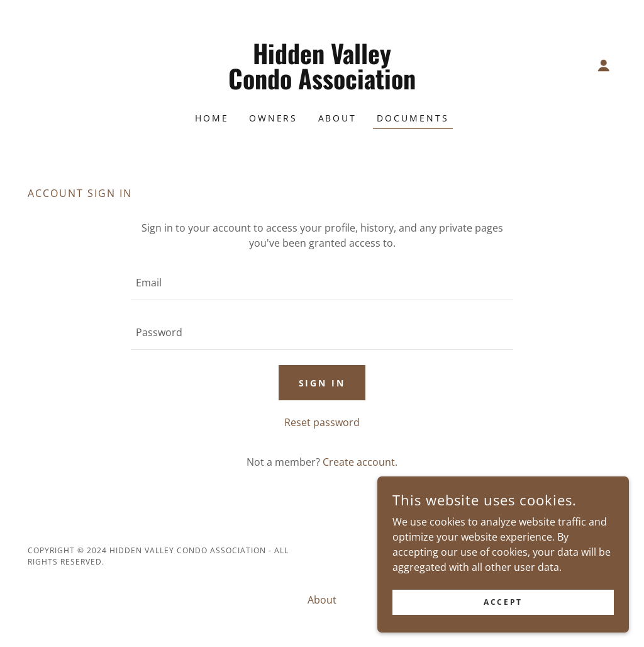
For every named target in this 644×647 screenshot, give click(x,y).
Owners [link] (274, 118)
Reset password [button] (322, 422)
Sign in (322, 383)
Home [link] (212, 118)
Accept (503, 602)
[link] (322, 86)
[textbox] (322, 283)
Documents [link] (413, 118)
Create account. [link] (360, 462)
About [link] (338, 118)
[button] (604, 65)
